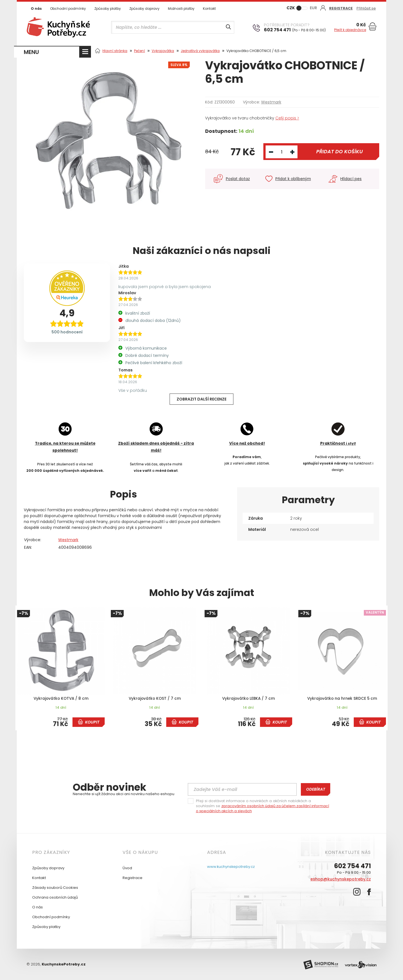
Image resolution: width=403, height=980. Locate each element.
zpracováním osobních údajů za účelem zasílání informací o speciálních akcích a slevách (263, 808)
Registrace (133, 877)
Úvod (127, 868)
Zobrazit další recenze (201, 399)
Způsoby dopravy (144, 9)
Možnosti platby (181, 9)
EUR (313, 8)
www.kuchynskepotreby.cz (231, 866)
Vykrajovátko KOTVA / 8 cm (61, 699)
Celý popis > (288, 118)
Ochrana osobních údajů (55, 897)
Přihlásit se (367, 8)
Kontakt (209, 9)
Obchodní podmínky (68, 9)
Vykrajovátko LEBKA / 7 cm (248, 699)
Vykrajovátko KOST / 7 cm (155, 699)
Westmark (271, 102)
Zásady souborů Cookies (55, 887)
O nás (36, 9)
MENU (31, 52)
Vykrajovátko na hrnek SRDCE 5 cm (342, 699)
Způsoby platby (108, 9)
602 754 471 (352, 866)
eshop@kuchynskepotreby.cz (341, 879)
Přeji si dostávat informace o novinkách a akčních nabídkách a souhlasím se (263, 806)
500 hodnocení (67, 332)
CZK (291, 8)
